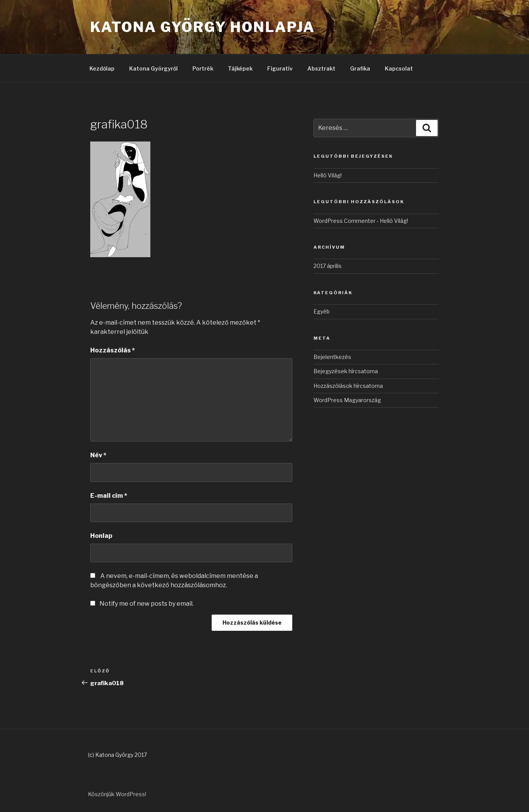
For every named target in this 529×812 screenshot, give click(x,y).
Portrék (203, 68)
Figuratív (280, 68)
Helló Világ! (328, 175)
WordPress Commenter (345, 221)
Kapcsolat (399, 68)
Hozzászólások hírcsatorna (348, 386)
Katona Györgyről (153, 68)
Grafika (360, 68)
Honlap (101, 536)
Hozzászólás (113, 350)
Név (98, 455)
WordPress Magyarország (347, 400)
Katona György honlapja (203, 27)
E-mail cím (109, 496)
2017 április (328, 266)
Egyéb (322, 311)
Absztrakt (321, 68)
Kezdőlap (102, 68)
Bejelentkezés (332, 357)
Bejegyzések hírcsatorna (346, 371)
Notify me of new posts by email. (147, 604)
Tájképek (240, 68)
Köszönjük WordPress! (117, 794)
